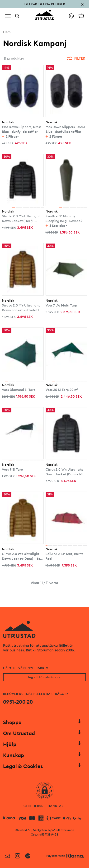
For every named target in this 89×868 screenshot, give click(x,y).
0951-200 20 (18, 702)
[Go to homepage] (45, 15)
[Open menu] (8, 16)
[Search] (17, 16)
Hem (7, 32)
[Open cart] (81, 16)
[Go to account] (71, 16)
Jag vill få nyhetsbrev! (44, 677)
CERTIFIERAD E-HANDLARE (44, 806)
